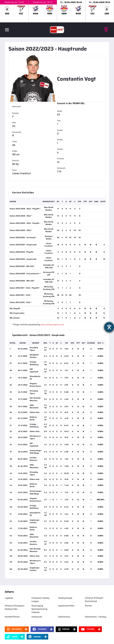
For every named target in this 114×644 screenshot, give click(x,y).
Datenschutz (64, 617)
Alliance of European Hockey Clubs (15, 607)
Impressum (37, 617)
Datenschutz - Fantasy (96, 617)
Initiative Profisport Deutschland (94, 600)
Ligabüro (9, 598)
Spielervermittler (66, 606)
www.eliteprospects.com (52, 324)
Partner (88, 606)
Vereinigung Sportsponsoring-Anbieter (40, 609)
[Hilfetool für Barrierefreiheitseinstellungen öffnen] (109, 327)
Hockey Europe (65, 598)
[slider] (57, 11)
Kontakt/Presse (12, 617)
